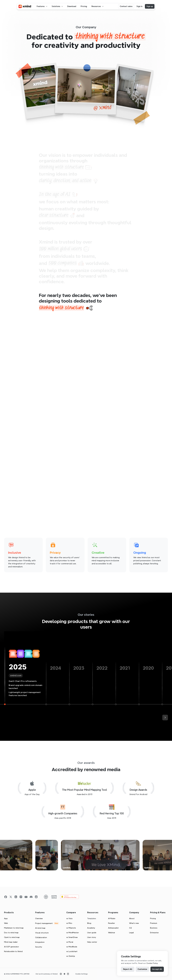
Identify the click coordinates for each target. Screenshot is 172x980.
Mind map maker (11, 942)
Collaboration (41, 937)
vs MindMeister (73, 933)
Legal (131, 933)
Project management (44, 923)
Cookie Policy (152, 963)
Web (6, 923)
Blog (89, 923)
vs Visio (69, 918)
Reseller (112, 923)
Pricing (153, 918)
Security (39, 947)
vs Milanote (71, 928)
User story (92, 937)
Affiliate (112, 918)
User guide (92, 933)
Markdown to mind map (14, 928)
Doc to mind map (11, 933)
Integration (40, 942)
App (6, 918)
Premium (154, 923)
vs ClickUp (71, 956)
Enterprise (154, 933)
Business (154, 928)
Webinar (112, 933)
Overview (39, 918)
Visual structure (42, 933)
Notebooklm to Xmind (13, 951)
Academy (91, 928)
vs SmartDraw (72, 937)
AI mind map (40, 928)
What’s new (134, 923)
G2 (130, 928)
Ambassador (113, 928)
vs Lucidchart (72, 951)
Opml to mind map (12, 937)
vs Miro (69, 923)
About (132, 918)
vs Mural (70, 942)
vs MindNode (72, 947)
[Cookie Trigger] (82, 974)
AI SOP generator (11, 947)
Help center (92, 942)
